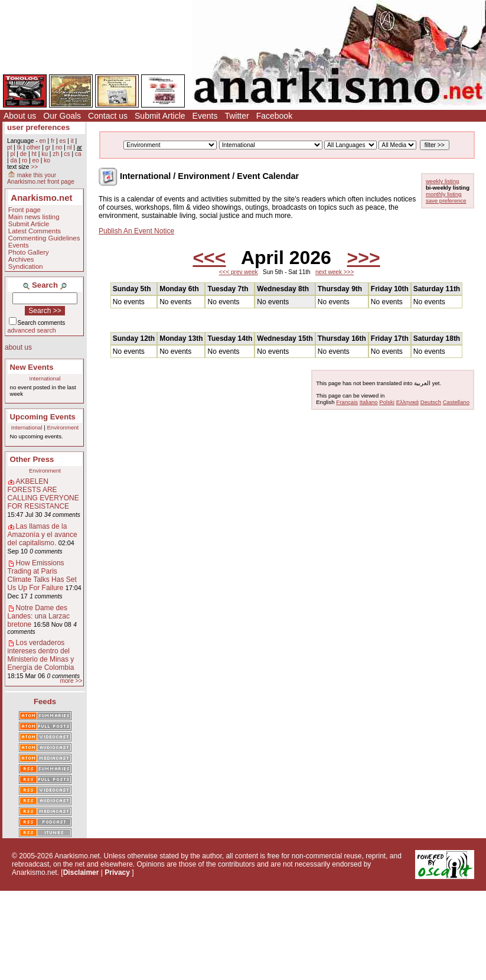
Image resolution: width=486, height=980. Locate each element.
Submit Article (160, 116)
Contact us (108, 116)
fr (53, 141)
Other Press (32, 459)
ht (34, 154)
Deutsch (431, 402)
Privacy (117, 872)
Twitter (237, 116)
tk (19, 147)
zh (56, 154)
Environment (63, 427)
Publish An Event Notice (136, 231)
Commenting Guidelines (44, 238)
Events (205, 116)
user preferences (38, 127)
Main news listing (34, 217)
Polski (387, 402)
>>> (364, 258)
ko (47, 160)
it (72, 141)
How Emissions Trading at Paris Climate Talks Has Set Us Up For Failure (42, 575)
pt (10, 147)
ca (78, 154)
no (59, 147)
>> (34, 167)
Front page (25, 210)
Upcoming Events (43, 417)
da (13, 160)
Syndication (26, 266)
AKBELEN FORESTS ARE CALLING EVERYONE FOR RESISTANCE (43, 494)
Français (347, 402)
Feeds (45, 701)
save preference (446, 201)
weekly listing (443, 181)
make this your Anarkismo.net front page (41, 178)
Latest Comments (35, 231)
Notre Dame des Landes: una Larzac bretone (39, 616)
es (63, 141)
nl (70, 147)
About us (20, 116)
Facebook (274, 116)
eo (36, 160)
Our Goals (62, 116)
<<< (209, 258)
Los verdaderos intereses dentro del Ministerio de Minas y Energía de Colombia (41, 655)
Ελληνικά (407, 402)
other (33, 147)
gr (48, 147)
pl (12, 154)
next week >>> (335, 272)
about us (18, 347)
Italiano (369, 402)
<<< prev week (239, 272)
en (42, 141)
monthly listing (444, 194)
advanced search (32, 330)
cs (67, 154)
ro (25, 160)
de (23, 154)
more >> (71, 681)
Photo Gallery (29, 252)
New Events (32, 367)
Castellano (456, 402)
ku (45, 154)
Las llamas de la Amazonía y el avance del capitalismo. (43, 535)
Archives (21, 259)
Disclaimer (81, 872)
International (45, 378)
